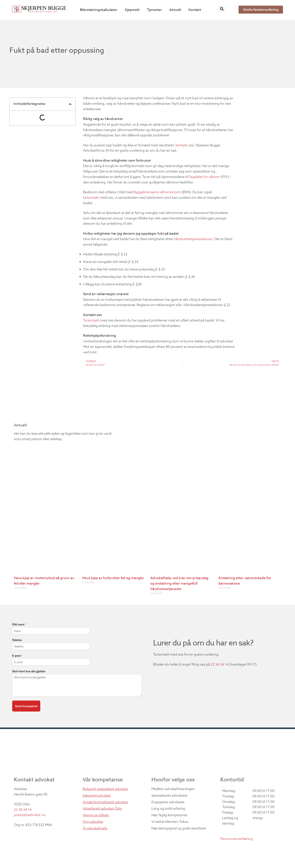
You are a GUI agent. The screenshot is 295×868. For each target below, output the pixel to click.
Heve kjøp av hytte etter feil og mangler (113, 578)
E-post (17, 655)
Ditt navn (19, 624)
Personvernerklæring (236, 839)
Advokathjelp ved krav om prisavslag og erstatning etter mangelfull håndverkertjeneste (179, 584)
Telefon (17, 640)
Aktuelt (175, 10)
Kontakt (195, 10)
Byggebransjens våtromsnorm (157, 192)
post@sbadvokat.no (30, 815)
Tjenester (154, 10)
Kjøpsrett (132, 10)
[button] (222, 9)
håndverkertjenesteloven (193, 239)
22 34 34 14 (220, 664)
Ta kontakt (91, 320)
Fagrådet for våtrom (204, 177)
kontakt (181, 145)
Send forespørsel (26, 706)
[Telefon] (51, 646)
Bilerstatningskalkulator (99, 10)
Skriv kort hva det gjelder (29, 671)
